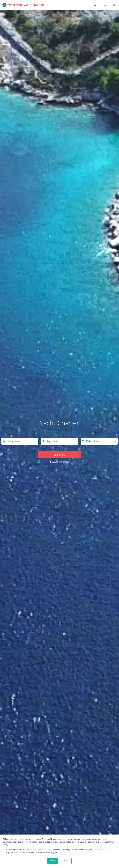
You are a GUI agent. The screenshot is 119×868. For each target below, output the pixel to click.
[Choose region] (60, 441)
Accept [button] (53, 861)
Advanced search (61, 462)
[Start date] (99, 441)
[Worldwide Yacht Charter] (23, 5)
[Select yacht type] (20, 441)
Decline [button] (66, 861)
